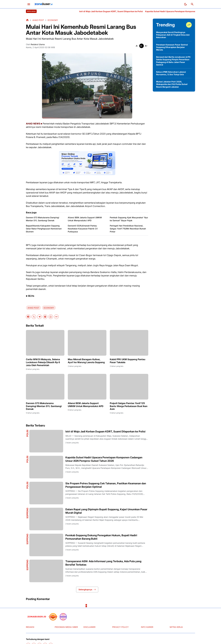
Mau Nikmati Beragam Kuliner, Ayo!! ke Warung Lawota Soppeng (86, 361)
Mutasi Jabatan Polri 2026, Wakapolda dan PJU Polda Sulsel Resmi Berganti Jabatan (172, 84)
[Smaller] (137, 46)
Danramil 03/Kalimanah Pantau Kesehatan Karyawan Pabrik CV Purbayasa (83, 229)
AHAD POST (33, 308)
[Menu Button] (29, 4)
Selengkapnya (87, 590)
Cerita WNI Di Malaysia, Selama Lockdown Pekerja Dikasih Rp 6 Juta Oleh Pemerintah (43, 362)
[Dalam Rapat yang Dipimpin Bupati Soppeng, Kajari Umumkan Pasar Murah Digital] (46, 519)
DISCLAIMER (89, 627)
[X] (34, 317)
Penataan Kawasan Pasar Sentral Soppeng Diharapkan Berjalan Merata (172, 47)
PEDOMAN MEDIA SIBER (66, 627)
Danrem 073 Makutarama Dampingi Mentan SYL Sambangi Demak (43, 219)
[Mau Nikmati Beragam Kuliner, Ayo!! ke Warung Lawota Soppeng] (87, 343)
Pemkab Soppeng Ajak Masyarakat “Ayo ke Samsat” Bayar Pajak (129, 219)
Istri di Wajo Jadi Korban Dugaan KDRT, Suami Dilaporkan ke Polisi (124, 11)
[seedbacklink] (53, 617)
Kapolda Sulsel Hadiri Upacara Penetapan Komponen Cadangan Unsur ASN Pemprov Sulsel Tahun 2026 (104, 459)
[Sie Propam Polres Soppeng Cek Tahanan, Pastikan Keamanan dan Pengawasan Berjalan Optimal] (46, 493)
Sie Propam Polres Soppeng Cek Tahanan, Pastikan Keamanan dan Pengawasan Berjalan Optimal (106, 485)
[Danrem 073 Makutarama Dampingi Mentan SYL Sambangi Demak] (45, 387)
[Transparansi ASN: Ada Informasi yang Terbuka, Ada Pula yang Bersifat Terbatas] (46, 571)
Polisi (27, 433)
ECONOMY (49, 308)
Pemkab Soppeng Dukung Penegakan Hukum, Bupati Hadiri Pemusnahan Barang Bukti (101, 537)
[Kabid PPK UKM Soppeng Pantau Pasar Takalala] (129, 343)
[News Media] (63, 617)
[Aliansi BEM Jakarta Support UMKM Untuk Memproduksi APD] (87, 387)
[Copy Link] (56, 317)
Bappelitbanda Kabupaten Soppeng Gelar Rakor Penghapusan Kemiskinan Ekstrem (44, 229)
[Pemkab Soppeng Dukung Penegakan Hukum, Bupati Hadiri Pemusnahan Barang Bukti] (46, 545)
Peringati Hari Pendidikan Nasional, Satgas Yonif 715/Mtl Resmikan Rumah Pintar (128, 229)
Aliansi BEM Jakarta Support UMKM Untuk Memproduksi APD (85, 219)
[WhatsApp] (51, 317)
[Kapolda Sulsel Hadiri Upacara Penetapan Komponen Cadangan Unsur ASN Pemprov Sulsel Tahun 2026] (46, 467)
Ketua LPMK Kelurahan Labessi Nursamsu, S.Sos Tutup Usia (171, 73)
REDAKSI (30, 627)
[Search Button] (192, 4)
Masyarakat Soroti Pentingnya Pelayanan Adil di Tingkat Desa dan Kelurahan (173, 35)
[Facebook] (28, 317)
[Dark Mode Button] (185, 4)
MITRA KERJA (176, 627)
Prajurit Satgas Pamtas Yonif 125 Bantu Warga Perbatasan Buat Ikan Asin (129, 406)
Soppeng (27, 513)
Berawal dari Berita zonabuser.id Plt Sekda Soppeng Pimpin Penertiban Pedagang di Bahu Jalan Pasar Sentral (173, 61)
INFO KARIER (147, 627)
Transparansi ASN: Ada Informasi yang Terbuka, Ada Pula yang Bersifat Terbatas (103, 563)
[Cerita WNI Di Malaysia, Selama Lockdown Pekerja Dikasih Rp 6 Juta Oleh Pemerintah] (45, 343)
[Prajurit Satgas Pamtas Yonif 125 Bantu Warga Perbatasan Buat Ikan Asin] (129, 387)
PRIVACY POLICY (120, 627)
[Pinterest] (45, 317)
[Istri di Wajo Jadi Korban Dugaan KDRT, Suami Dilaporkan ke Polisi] (46, 441)
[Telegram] (39, 317)
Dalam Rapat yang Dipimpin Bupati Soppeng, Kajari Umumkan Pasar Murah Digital (106, 511)
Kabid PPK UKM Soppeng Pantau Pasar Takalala (128, 361)
